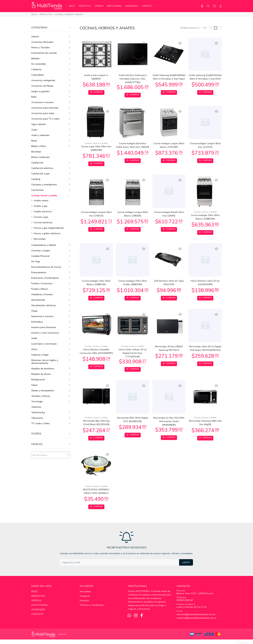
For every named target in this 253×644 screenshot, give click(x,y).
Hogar (51, 311)
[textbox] (51, 455)
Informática (51, 322)
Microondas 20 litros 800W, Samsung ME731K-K (169, 351)
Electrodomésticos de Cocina (51, 267)
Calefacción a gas (51, 174)
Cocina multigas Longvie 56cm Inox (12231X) (205, 146)
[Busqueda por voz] (202, 6)
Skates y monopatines (51, 391)
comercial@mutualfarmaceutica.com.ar (196, 622)
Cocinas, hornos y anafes (69, 15)
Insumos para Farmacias (51, 327)
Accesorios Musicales (51, 42)
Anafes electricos (42, 212)
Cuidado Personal (51, 256)
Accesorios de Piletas (51, 86)
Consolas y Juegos (51, 251)
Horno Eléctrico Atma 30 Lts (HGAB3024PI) (205, 285)
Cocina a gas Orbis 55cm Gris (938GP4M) (96, 149)
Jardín (51, 338)
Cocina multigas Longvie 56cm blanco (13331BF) (169, 146)
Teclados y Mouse (51, 396)
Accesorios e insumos (51, 102)
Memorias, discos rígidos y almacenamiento (51, 362)
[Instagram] (136, 620)
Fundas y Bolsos (51, 289)
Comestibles (51, 75)
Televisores (51, 418)
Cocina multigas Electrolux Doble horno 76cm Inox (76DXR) (133, 146)
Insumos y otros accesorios (51, 333)
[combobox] (51, 455)
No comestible (51, 64)
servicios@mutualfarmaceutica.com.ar (196, 619)
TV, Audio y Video (51, 423)
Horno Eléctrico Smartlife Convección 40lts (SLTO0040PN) (96, 354)
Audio (51, 130)
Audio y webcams (51, 135)
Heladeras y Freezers (51, 294)
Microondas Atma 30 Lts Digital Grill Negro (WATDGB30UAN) (205, 351)
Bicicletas (36, 152)
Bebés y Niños (51, 146)
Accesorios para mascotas (51, 108)
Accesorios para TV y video (51, 119)
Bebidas (51, 58)
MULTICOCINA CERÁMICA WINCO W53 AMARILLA (96, 495)
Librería (51, 37)
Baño (51, 97)
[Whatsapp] (129, 620)
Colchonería (51, 190)
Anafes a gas (39, 206)
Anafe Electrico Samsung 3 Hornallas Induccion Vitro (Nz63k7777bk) (133, 79)
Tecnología (51, 402)
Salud (51, 385)
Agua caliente (51, 124)
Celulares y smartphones (51, 185)
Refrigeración (51, 380)
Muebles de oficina (51, 374)
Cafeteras (51, 69)
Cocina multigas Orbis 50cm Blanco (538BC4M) (205, 218)
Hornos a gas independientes (48, 228)
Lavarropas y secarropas (51, 344)
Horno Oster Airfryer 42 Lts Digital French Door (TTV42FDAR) (133, 356)
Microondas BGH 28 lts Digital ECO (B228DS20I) (133, 423)
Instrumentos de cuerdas (51, 53)
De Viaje (51, 262)
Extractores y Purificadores (51, 278)
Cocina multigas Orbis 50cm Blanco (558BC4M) (96, 285)
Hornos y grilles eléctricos (46, 233)
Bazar (51, 141)
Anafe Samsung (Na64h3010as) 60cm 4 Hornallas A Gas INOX (205, 77)
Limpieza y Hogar (51, 355)
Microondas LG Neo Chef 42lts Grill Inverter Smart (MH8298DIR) (169, 425)
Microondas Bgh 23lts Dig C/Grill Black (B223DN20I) (96, 426)
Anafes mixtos (40, 201)
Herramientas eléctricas (51, 305)
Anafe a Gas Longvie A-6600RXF (96, 77)
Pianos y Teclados (51, 47)
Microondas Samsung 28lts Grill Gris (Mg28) (205, 426)
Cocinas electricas (42, 222)
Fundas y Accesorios (51, 283)
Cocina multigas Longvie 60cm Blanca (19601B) (133, 215)
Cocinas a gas (40, 217)
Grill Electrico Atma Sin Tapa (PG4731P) (169, 285)
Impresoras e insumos (51, 316)
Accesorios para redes (51, 113)
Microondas (38, 239)
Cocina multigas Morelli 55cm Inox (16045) (169, 215)
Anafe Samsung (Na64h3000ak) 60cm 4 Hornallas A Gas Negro (169, 77)
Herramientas (51, 300)
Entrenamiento (51, 272)
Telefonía (36, 407)
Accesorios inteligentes (51, 80)
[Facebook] (142, 620)
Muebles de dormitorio (51, 369)
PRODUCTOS (46, 15)
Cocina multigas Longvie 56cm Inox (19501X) (96, 215)
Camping (51, 179)
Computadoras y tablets (51, 245)
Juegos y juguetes (51, 91)
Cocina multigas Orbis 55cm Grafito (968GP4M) (133, 285)
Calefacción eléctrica (51, 168)
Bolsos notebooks (40, 157)
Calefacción (51, 163)
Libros (51, 349)
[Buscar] (208, 6)
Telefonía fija (51, 412)
